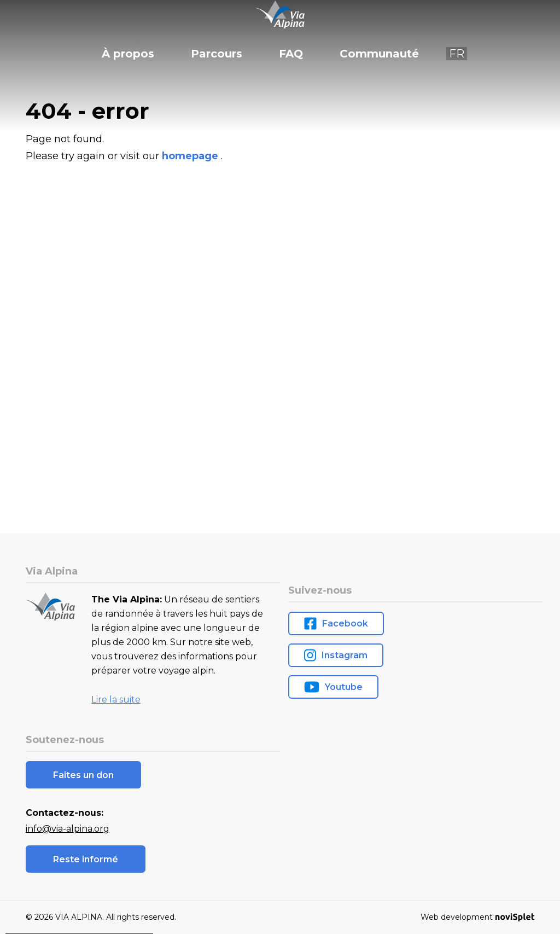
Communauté (379, 54)
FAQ (291, 54)
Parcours (217, 54)
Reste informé (86, 859)
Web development (477, 917)
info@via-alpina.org (68, 829)
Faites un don (83, 775)
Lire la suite (116, 700)
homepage (191, 156)
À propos (128, 54)
